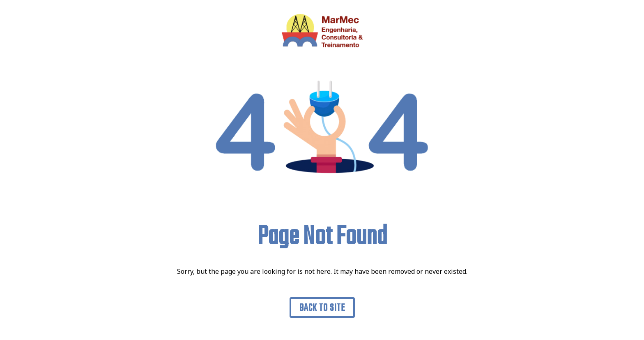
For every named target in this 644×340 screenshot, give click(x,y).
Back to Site (322, 308)
